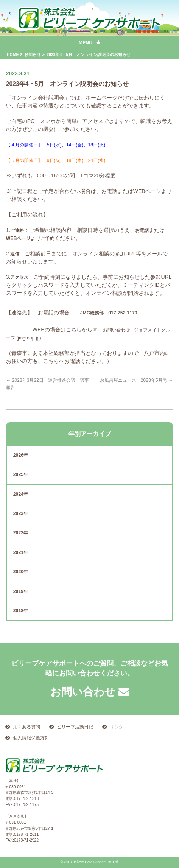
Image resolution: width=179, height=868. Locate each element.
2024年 (21, 494)
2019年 (21, 591)
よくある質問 (26, 727)
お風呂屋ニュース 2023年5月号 (137, 380)
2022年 (21, 533)
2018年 (21, 611)
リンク (117, 727)
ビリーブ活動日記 (75, 727)
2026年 (21, 455)
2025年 (21, 474)
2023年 (21, 513)
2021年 (21, 552)
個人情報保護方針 (31, 738)
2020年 (21, 572)
